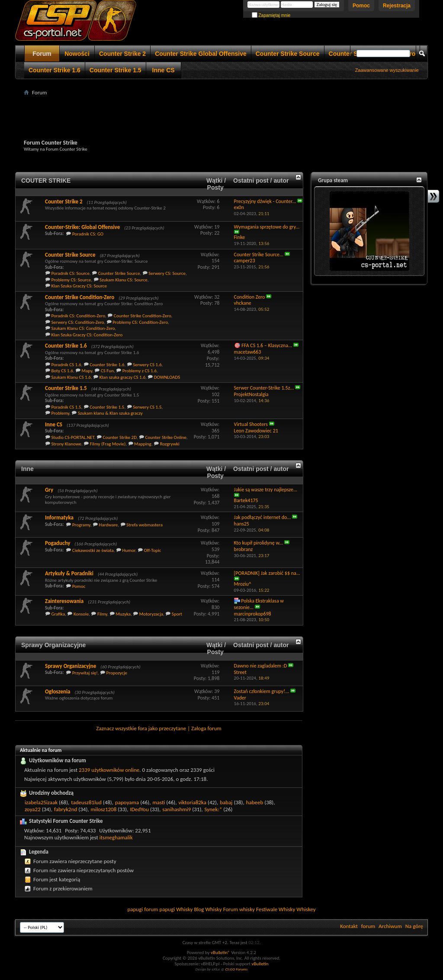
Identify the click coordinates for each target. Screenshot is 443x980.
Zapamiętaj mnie (271, 15)
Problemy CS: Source (71, 280)
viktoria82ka (192, 802)
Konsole (81, 614)
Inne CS (164, 70)
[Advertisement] (221, 117)
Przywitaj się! (85, 673)
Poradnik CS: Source (71, 273)
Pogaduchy (58, 543)
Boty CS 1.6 (62, 371)
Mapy (87, 371)
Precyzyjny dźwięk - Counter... (265, 201)
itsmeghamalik (116, 837)
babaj (226, 802)
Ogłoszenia (58, 691)
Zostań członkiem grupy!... (262, 691)
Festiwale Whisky (276, 909)
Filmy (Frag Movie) (108, 444)
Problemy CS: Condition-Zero (140, 322)
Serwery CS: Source (167, 273)
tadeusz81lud (86, 802)
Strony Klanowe (67, 444)
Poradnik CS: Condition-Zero (79, 316)
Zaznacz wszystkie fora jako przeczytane (141, 728)
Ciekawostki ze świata (93, 550)
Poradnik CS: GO (88, 234)
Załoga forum (206, 728)
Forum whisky (239, 909)
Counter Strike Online (166, 437)
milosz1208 (104, 809)
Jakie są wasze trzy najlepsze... (266, 490)
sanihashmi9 (177, 809)
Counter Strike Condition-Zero (80, 297)
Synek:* (213, 809)
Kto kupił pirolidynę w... (259, 543)
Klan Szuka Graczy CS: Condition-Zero (87, 335)
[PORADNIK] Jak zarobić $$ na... (267, 573)
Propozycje (117, 673)
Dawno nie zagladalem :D (261, 666)
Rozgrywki (170, 444)
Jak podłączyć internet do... (263, 517)
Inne (27, 469)
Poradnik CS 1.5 (66, 407)
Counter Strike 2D (119, 437)
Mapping (143, 444)
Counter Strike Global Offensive (201, 54)
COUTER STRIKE (46, 181)
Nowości (77, 54)
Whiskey (306, 909)
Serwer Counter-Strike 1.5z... (264, 388)
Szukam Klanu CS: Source (124, 280)
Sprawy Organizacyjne (53, 645)
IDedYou (139, 809)
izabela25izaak (41, 802)
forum (368, 926)
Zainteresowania (64, 601)
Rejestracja (397, 6)
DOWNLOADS (167, 377)
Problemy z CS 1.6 (140, 371)
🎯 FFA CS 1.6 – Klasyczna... (263, 345)
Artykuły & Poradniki (69, 573)
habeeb (255, 802)
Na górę (414, 926)
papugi (135, 909)
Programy (81, 525)
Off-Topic (152, 550)
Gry (49, 490)
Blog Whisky (208, 909)
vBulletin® (220, 953)
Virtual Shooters (251, 424)
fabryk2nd (66, 809)
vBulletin (260, 964)
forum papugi (159, 909)
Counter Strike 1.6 (55, 70)
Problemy (61, 413)
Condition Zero (250, 297)
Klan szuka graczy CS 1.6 (122, 377)
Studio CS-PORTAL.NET (73, 437)
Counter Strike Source (288, 54)
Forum (42, 54)
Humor (129, 550)
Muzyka (124, 614)
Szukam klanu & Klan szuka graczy (110, 413)
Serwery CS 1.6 (147, 365)
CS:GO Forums (236, 969)
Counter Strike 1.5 (116, 70)
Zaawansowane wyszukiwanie (387, 70)
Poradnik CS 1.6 (66, 365)
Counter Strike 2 (122, 54)
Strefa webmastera (144, 525)
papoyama (127, 802)
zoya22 (33, 809)
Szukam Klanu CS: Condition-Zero (83, 328)
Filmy (102, 614)
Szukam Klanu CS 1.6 (71, 377)
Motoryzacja (151, 614)
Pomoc (361, 6)
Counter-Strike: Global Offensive (82, 227)
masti (159, 802)
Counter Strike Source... (259, 255)
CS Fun (107, 371)
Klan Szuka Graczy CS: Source (79, 286)
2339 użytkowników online (109, 770)
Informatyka (59, 517)
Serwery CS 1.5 (147, 407)
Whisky (184, 909)
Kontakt (349, 926)
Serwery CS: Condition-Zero (78, 322)
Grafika (58, 614)
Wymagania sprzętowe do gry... (267, 227)
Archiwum (390, 926)
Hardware (109, 525)
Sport (177, 614)
